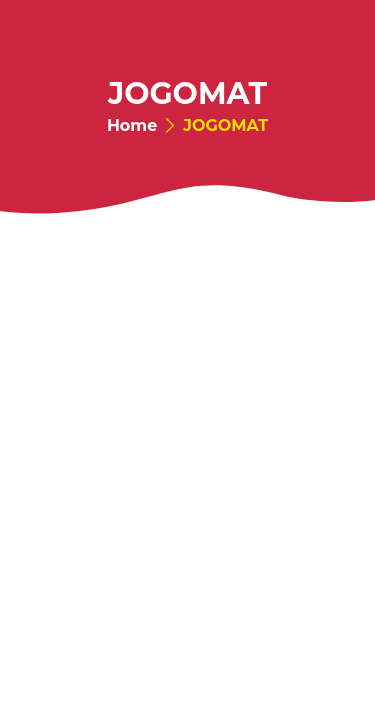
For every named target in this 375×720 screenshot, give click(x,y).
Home (132, 126)
